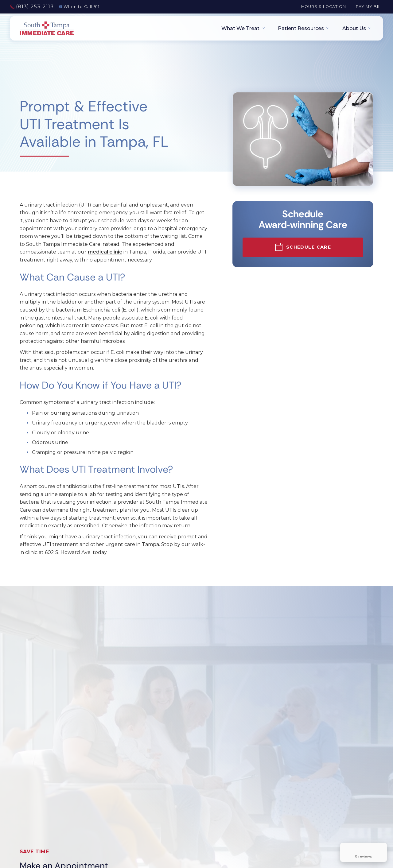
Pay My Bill (370, 7)
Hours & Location (324, 7)
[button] (241, 29)
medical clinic (105, 252)
